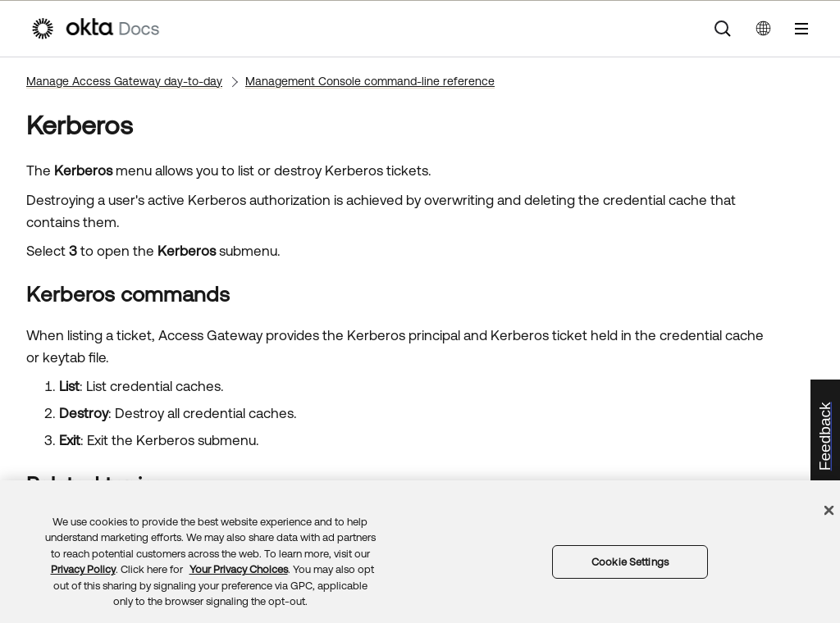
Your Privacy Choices (239, 569)
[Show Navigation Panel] (801, 29)
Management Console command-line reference (370, 81)
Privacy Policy (83, 569)
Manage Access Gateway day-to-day (124, 81)
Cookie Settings (630, 562)
